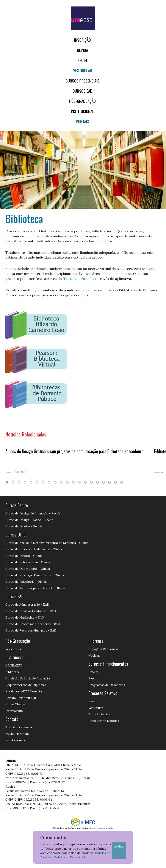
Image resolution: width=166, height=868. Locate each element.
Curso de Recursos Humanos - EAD (31, 630)
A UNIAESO (14, 665)
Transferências (99, 714)
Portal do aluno (77, 279)
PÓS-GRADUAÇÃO (82, 101)
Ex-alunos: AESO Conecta (24, 691)
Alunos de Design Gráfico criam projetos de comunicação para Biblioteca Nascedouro (74, 451)
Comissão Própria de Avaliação (28, 678)
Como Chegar (16, 704)
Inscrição (82, 40)
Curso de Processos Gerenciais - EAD (33, 624)
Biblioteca (13, 672)
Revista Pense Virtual (21, 698)
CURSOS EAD (82, 91)
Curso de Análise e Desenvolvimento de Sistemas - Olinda (47, 543)
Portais (82, 121)
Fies (91, 678)
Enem (92, 701)
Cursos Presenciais (82, 81)
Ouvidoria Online (17, 734)
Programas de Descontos (107, 685)
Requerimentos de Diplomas (26, 685)
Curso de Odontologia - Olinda (28, 569)
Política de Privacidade (70, 857)
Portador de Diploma (104, 721)
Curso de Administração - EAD (27, 605)
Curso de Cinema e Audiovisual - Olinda (34, 549)
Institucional (82, 111)
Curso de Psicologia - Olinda (26, 582)
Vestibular (83, 70)
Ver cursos (13, 649)
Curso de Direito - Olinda (24, 556)
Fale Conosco (15, 740)
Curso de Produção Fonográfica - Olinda (35, 575)
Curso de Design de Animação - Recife (33, 513)
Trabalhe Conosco (19, 727)
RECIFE (83, 60)
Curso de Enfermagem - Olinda (28, 562)
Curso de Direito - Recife (24, 526)
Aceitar (119, 846)
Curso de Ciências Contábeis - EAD (31, 611)
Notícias (94, 655)
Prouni (93, 672)
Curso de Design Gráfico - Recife (29, 520)
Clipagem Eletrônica (103, 649)
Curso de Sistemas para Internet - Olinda (35, 588)
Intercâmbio (14, 711)
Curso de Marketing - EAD (25, 617)
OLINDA (82, 50)
